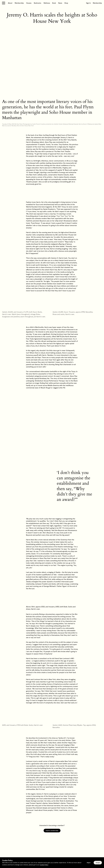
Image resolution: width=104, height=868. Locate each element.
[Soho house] (4, 3)
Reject (89, 863)
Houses (29, 3)
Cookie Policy (44, 865)
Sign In (88, 3)
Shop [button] (66, 3)
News (60, 3)
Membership (19, 3)
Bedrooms (38, 3)
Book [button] (54, 3)
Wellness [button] (47, 3)
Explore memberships (52, 831)
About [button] (10, 3)
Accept (98, 863)
